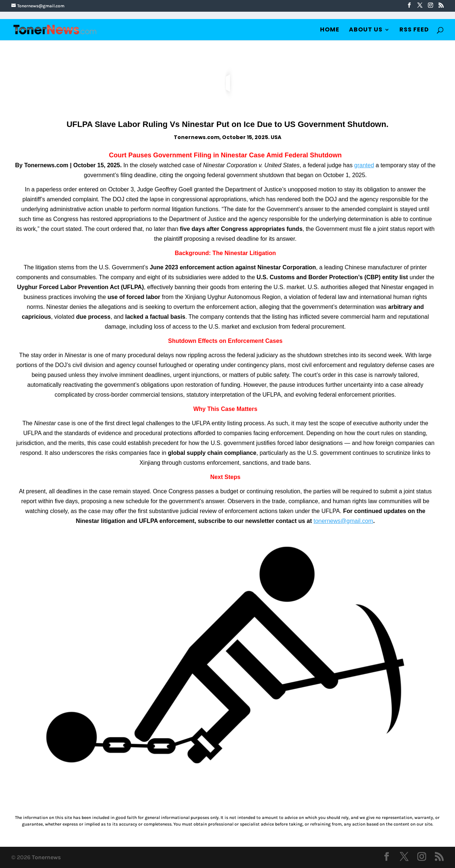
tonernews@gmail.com (343, 521)
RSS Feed (414, 30)
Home (330, 30)
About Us (366, 30)
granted (364, 165)
